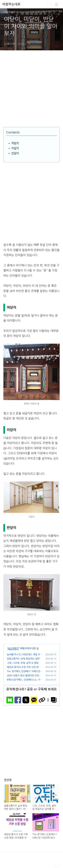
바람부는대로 (11, 4)
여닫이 (15, 143)
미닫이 (15, 148)
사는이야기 (13, 648)
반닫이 (15, 153)
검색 (49, 5)
